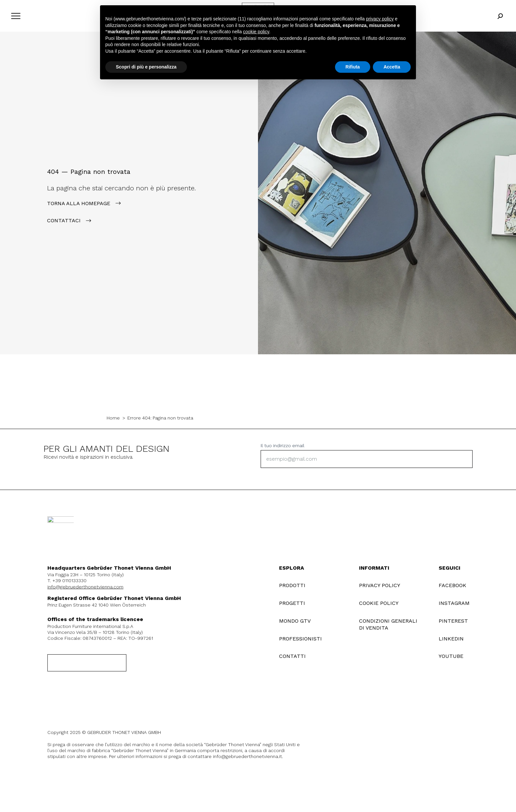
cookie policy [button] (256, 32)
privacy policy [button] (380, 19)
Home (113, 418)
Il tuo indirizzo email (283, 446)
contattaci (64, 220)
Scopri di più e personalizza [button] (146, 67)
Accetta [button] (392, 67)
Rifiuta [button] (353, 67)
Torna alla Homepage (79, 203)
